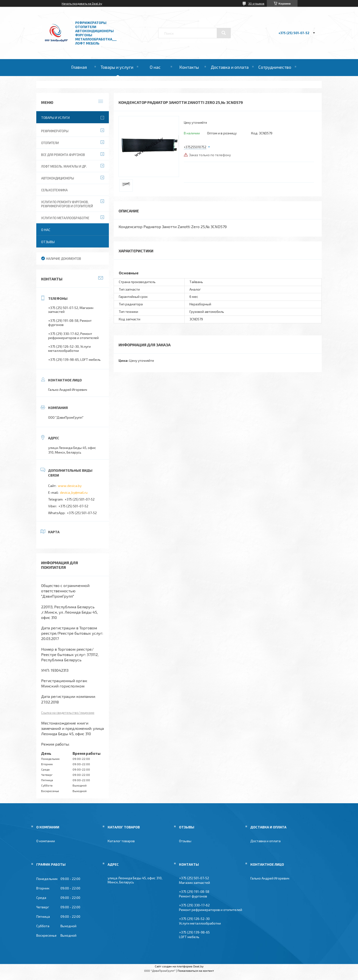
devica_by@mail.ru (74, 492)
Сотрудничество (275, 67)
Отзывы (48, 242)
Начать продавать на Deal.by (82, 3)
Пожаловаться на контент (196, 971)
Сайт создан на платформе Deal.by (179, 966)
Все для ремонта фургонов (63, 155)
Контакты (189, 67)
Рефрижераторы (55, 131)
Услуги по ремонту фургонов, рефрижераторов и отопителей (67, 204)
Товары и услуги (117, 67)
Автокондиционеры (58, 178)
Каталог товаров (121, 841)
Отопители (50, 143)
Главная (79, 67)
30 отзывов (256, 3)
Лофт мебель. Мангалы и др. (64, 166)
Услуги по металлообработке (65, 218)
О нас (155, 67)
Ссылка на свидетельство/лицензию (68, 713)
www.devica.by (70, 486)
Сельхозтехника (54, 190)
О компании (46, 841)
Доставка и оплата (230, 67)
